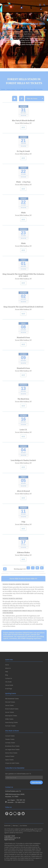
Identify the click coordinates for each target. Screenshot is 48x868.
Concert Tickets (10, 736)
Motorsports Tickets (11, 716)
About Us (8, 668)
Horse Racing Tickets (11, 722)
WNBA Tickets (9, 719)
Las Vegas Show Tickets (12, 750)
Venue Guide (9, 685)
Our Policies (23, 826)
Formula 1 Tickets (10, 726)
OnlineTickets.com (10, 838)
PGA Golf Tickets (10, 702)
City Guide (8, 682)
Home (7, 665)
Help (7, 672)
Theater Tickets (10, 739)
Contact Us (9, 678)
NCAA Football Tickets (12, 709)
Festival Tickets (10, 756)
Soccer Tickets (10, 712)
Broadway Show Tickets (12, 746)
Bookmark (7, 826)
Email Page (9, 689)
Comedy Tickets (10, 743)
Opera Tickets (9, 760)
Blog (7, 675)
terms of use (30, 829)
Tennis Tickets (9, 705)
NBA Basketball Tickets (12, 699)
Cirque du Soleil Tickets (12, 763)
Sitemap (15, 826)
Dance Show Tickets (11, 753)
